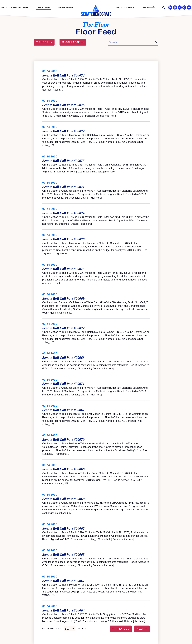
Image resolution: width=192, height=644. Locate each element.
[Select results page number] (70, 629)
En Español (150, 8)
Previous (122, 629)
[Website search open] (163, 8)
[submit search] (156, 42)
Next (140, 629)
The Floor (43, 8)
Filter (42, 42)
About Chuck (125, 8)
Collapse (71, 42)
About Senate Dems (15, 8)
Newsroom (66, 8)
